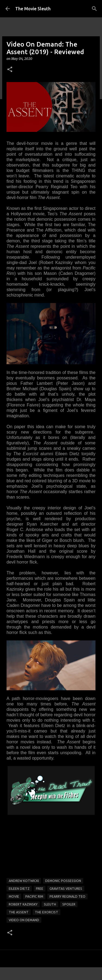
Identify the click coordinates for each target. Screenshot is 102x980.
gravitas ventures (66, 889)
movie (14, 896)
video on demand (24, 920)
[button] (10, 70)
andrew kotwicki (24, 881)
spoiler (69, 904)
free (40, 889)
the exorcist (47, 912)
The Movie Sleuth (33, 9)
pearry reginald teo (67, 896)
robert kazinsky (23, 904)
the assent (19, 912)
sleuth (50, 904)
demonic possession (63, 881)
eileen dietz (19, 889)
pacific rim (34, 896)
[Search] (94, 9)
